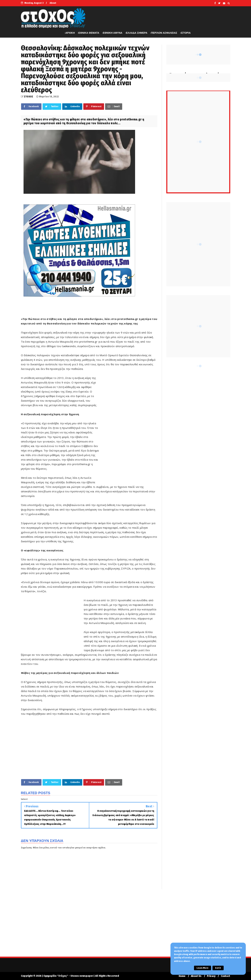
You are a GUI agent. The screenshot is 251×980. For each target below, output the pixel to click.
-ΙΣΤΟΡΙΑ (185, 33)
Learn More (203, 968)
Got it (218, 968)
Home (182, 976)
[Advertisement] (128, 429)
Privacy (211, 976)
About (53, 3)
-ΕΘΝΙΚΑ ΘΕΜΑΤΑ (88, 33)
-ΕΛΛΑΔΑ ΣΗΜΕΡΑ (136, 33)
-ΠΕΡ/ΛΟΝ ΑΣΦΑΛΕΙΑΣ (164, 33)
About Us (196, 976)
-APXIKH (70, 33)
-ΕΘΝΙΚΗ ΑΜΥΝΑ (112, 33)
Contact (225, 976)
